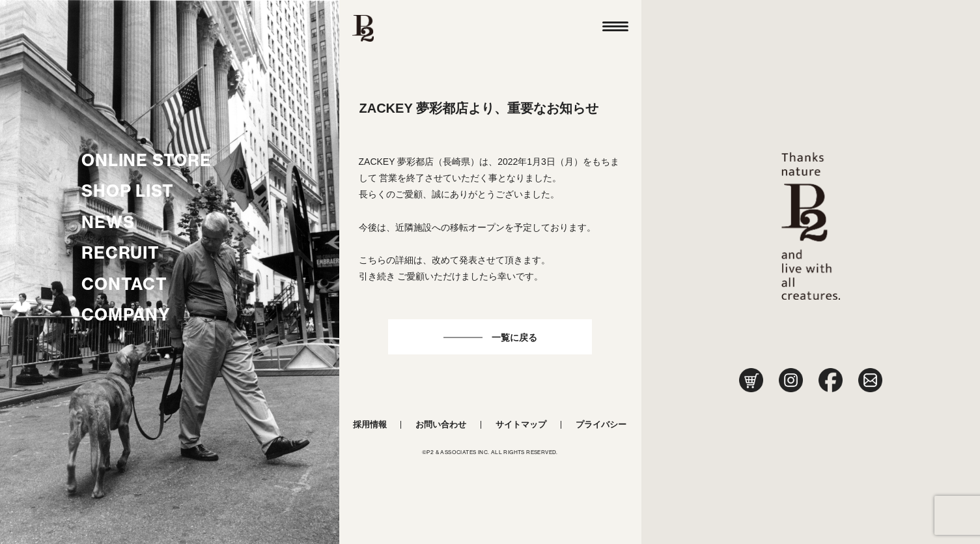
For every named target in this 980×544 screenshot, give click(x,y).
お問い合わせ (441, 424)
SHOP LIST (127, 191)
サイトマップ (521, 424)
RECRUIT (120, 253)
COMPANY (126, 315)
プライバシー (601, 424)
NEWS (108, 222)
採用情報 (370, 424)
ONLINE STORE (147, 160)
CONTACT (124, 284)
